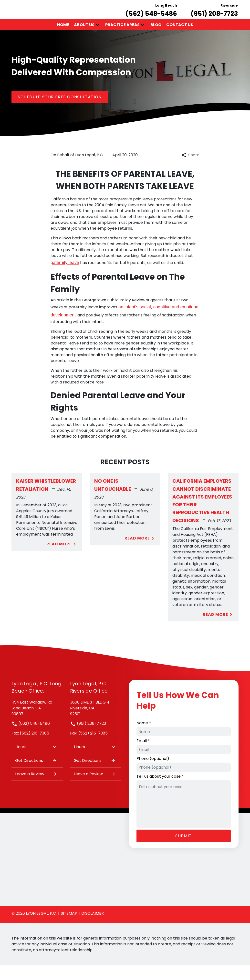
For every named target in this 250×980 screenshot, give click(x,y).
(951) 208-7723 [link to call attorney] (88, 738)
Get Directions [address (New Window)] (36, 775)
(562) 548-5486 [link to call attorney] (31, 738)
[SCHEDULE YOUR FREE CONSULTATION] (60, 112)
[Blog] (156, 39)
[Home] (63, 39)
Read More (62, 559)
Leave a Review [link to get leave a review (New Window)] (36, 789)
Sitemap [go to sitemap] (69, 928)
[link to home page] (18, 17)
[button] (97, 40)
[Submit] (184, 851)
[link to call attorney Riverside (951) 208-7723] (214, 17)
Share (191, 170)
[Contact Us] (180, 39)
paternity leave (65, 277)
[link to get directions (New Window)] (37, 722)
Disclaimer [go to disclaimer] (93, 928)
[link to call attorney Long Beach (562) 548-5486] (151, 17)
